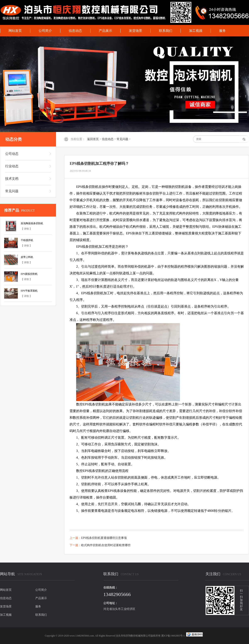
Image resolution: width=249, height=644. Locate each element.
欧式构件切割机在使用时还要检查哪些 (106, 545)
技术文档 (12, 179)
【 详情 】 (26, 229)
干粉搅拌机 (27, 240)
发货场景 (135, 31)
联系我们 (166, 31)
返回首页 (93, 139)
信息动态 (75, 31)
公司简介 (45, 31)
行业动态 (12, 166)
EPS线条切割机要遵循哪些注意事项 (104, 538)
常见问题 (122, 139)
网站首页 (15, 31)
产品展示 (105, 31)
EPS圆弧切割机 (29, 274)
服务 (222, 31)
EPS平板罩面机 (29, 291)
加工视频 (196, 31)
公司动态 (12, 154)
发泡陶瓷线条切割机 (32, 223)
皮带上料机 (27, 257)
